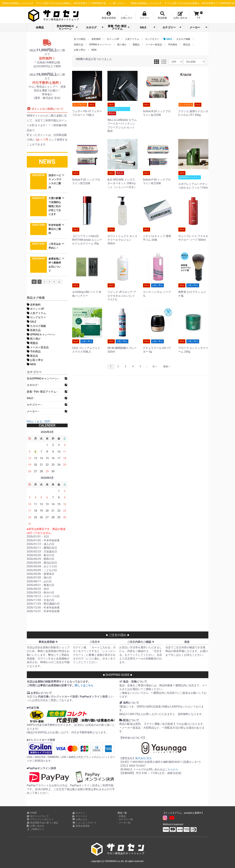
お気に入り (80, 819)
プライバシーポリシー (40, 819)
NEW (31, 364)
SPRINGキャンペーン (41, 334)
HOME (32, 813)
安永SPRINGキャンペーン (67, 27)
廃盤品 (32, 343)
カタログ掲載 (36, 326)
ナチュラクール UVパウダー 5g (158, 346)
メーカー (198, 27)
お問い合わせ (36, 826)
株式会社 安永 (144, 758)
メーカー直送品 (38, 347)
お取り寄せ (35, 360)
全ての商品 (80, 39)
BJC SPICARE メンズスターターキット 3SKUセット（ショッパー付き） (122, 180)
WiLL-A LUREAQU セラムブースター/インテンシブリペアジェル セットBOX (122, 118)
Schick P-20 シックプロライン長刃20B (87, 178)
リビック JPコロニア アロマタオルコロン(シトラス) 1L (122, 292)
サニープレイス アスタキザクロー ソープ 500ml (193, 234)
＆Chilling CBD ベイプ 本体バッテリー (87, 290)
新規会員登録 (81, 826)
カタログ (95, 27)
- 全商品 (122, 816)
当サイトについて (38, 816)
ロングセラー (36, 317)
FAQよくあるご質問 (39, 421)
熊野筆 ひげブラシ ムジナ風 (193, 290)
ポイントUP (35, 309)
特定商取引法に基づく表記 (43, 823)
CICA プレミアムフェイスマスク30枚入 (87, 346)
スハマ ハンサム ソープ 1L (158, 290)
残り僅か (34, 339)
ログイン (79, 813)
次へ (155, 366)
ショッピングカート (84, 823)
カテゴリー (172, 27)
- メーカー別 (124, 823)
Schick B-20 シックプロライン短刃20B (158, 110)
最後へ (167, 366)
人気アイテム (36, 313)
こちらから (172, 769)
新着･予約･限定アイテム (119, 27)
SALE (148, 27)
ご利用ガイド (36, 829)
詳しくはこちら (84, 685)
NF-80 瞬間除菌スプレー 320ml (122, 346)
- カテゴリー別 (125, 819)
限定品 (32, 356)
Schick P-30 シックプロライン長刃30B (158, 178)
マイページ (80, 816)
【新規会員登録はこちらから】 (68, 3)
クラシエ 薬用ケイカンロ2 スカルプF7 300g (193, 110)
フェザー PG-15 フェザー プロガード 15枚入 (87, 110)
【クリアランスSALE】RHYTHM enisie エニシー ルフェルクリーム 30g (87, 236)
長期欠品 (34, 330)
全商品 (40, 27)
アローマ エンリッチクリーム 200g (193, 346)
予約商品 (34, 351)
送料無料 (34, 305)
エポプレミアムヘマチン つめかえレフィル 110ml (193, 180)
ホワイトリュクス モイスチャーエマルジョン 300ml (122, 236)
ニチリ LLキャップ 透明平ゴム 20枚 (158, 234)
